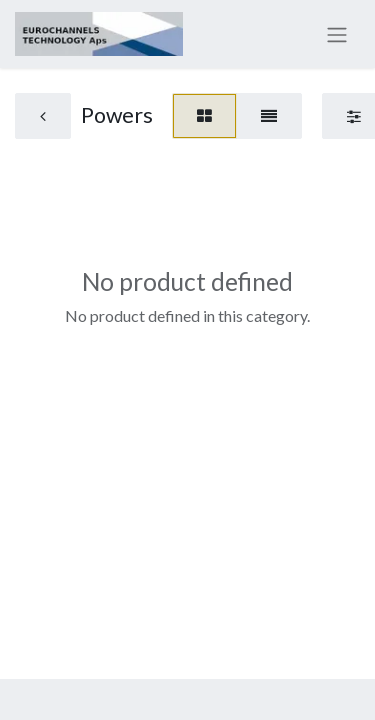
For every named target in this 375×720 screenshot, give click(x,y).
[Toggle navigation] (337, 34)
